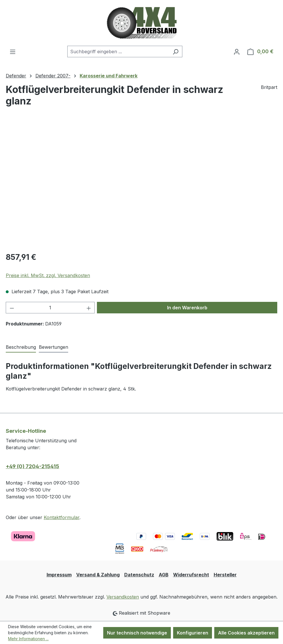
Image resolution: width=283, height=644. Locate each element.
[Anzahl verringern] (12, 308)
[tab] (21, 347)
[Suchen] (176, 52)
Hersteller (225, 575)
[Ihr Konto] (237, 52)
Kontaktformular (62, 517)
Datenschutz (139, 575)
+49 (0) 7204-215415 (32, 466)
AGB (164, 575)
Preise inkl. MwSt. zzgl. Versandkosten (48, 275)
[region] (141, 185)
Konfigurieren (193, 633)
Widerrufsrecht (191, 575)
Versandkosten (123, 597)
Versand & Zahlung (98, 575)
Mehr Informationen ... (28, 639)
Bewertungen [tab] (53, 347)
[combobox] (118, 52)
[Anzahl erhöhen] (89, 308)
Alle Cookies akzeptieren (246, 633)
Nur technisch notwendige (137, 633)
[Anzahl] (50, 308)
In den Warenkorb (187, 308)
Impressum (59, 575)
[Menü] (13, 52)
